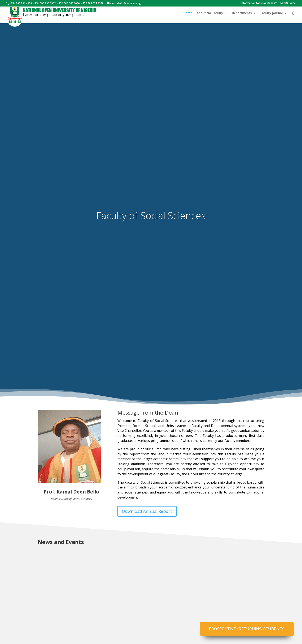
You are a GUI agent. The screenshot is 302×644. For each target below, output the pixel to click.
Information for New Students (259, 3)
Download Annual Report (147, 511)
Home (188, 13)
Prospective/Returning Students (247, 629)
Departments (242, 13)
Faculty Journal (272, 13)
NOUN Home (288, 3)
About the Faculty (210, 13)
